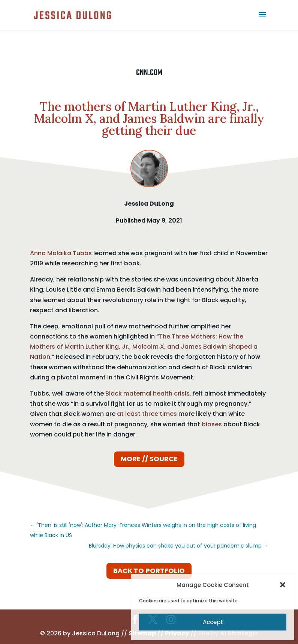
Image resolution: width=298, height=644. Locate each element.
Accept (213, 622)
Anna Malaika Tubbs (61, 253)
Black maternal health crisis (148, 393)
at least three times (147, 414)
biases (212, 424)
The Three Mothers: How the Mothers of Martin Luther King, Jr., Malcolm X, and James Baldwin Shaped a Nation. (144, 347)
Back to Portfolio (149, 571)
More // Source (149, 459)
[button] (283, 585)
